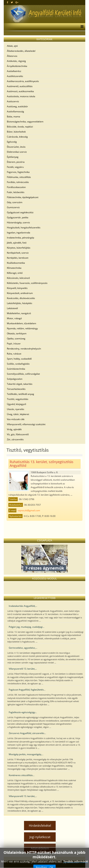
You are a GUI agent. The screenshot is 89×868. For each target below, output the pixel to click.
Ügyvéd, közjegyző (16, 404)
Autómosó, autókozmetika (20, 91)
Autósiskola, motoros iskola (21, 96)
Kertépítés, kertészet (18, 258)
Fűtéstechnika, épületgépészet (23, 197)
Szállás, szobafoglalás (18, 364)
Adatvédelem (40, 848)
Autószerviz (13, 101)
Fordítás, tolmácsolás (18, 182)
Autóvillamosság (15, 111)
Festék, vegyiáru (15, 167)
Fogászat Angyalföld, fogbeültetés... (27, 690)
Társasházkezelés (16, 389)
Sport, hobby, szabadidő (19, 359)
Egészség (12, 142)
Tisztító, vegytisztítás (18, 399)
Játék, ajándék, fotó (17, 243)
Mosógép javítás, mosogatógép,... (26, 754)
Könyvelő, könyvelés (17, 288)
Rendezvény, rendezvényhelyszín (24, 349)
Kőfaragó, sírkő (15, 273)
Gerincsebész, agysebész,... (23, 648)
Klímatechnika (14, 268)
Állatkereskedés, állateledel (21, 51)
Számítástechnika (16, 369)
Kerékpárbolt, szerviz (18, 253)
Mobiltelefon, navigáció (19, 313)
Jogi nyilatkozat (40, 837)
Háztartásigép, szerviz (18, 222)
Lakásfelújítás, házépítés (20, 303)
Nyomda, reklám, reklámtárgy (22, 328)
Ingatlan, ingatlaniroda (19, 233)
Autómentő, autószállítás (20, 86)
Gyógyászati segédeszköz (20, 212)
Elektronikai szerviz (17, 152)
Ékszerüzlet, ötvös (16, 147)
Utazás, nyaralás (16, 409)
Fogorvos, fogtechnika (18, 172)
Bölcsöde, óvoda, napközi (20, 127)
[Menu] (81, 27)
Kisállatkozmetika (16, 263)
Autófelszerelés (15, 76)
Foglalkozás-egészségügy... (23, 712)
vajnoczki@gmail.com (29, 510)
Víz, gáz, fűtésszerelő (18, 434)
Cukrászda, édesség (17, 137)
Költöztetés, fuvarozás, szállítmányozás (27, 283)
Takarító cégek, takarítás (20, 384)
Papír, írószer (14, 344)
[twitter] (12, 2)
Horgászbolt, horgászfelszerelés (24, 228)
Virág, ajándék (14, 429)
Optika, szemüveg (16, 339)
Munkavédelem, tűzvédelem (22, 323)
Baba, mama (13, 117)
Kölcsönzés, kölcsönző (18, 278)
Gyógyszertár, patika (18, 217)
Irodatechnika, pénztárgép (20, 238)
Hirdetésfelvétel (40, 826)
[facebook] (8, 2)
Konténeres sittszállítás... (22, 775)
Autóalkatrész (14, 71)
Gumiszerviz (13, 207)
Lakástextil (12, 308)
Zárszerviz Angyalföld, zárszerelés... (27, 733)
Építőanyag (13, 157)
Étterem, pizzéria (16, 162)
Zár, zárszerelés (15, 439)
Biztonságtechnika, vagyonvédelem (25, 122)
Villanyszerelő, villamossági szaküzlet (26, 424)
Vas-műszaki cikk (16, 419)
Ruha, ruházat (14, 354)
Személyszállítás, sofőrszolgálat (23, 374)
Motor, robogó (14, 318)
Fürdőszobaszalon (16, 187)
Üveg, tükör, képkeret (18, 414)
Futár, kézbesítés (16, 192)
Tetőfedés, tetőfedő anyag (20, 394)
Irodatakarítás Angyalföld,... (23, 606)
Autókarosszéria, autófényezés (23, 81)
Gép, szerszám (15, 202)
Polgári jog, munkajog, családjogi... (27, 627)
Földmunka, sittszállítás (19, 177)
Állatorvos (12, 56)
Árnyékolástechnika (17, 66)
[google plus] (17, 2)
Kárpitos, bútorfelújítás (19, 248)
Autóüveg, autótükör (17, 106)
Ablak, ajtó (12, 46)
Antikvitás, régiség (16, 61)
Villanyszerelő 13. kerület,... (23, 669)
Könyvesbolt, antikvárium (20, 293)
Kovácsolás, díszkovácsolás (21, 298)
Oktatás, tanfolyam (17, 333)
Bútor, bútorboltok (16, 132)
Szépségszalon (15, 379)
